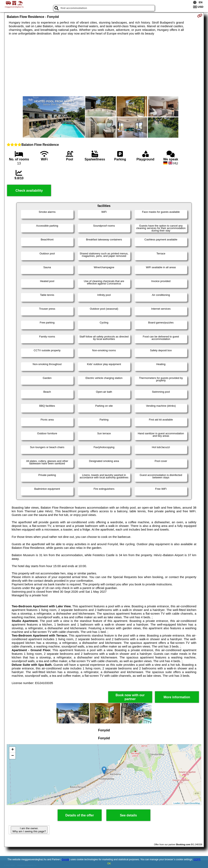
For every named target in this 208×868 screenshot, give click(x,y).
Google (65, 859)
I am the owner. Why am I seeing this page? (29, 830)
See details (128, 815)
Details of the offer (80, 815)
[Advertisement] (104, 66)
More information (177, 697)
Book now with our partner (130, 697)
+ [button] (12, 750)
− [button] (12, 756)
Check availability (29, 191)
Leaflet (177, 803)
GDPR (197, 859)
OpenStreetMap (192, 803)
